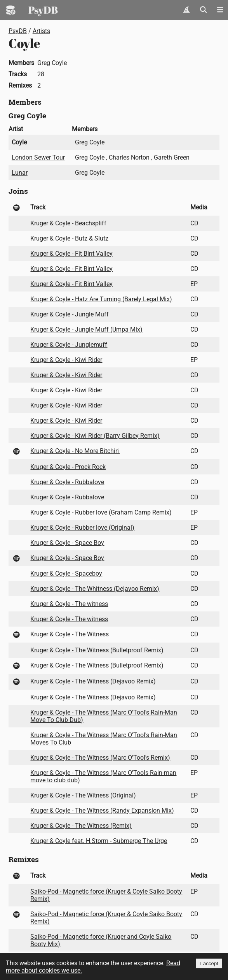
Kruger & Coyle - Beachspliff (68, 223)
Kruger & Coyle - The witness (69, 604)
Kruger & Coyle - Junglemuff (69, 345)
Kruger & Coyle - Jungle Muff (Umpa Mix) (86, 329)
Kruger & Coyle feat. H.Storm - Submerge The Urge (99, 841)
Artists (41, 31)
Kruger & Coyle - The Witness (70, 634)
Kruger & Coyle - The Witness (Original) (83, 795)
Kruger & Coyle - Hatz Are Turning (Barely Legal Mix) (101, 299)
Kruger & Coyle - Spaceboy (66, 573)
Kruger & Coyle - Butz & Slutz (69, 238)
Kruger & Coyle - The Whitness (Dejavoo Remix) (95, 589)
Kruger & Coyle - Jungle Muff (70, 314)
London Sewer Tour (38, 157)
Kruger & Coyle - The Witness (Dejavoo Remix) (93, 681)
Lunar (20, 173)
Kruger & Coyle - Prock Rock (68, 467)
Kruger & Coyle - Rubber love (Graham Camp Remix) (101, 512)
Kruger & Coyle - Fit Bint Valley (71, 254)
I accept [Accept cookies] (209, 963)
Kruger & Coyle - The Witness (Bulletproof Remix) (97, 650)
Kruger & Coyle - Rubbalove (67, 482)
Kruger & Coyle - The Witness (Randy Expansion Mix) (102, 811)
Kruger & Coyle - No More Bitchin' (75, 451)
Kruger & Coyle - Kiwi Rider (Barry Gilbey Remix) (95, 436)
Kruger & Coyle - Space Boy (67, 543)
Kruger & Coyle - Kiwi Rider (66, 360)
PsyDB (43, 10)
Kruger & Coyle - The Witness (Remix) (81, 826)
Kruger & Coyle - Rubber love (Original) (82, 528)
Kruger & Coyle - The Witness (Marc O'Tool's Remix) (100, 758)
